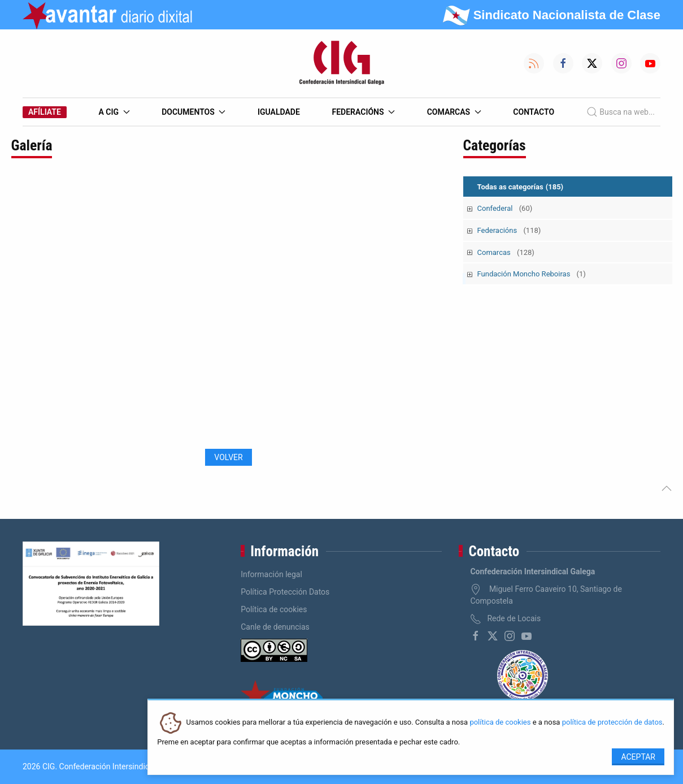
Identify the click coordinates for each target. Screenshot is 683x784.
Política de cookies (274, 609)
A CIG (114, 112)
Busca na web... (621, 112)
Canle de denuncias (275, 627)
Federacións (364, 112)
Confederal (505, 208)
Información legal (271, 574)
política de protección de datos (612, 723)
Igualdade (279, 112)
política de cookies (500, 723)
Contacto (534, 112)
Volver (228, 457)
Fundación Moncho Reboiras (532, 274)
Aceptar (638, 757)
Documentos (193, 112)
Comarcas (454, 112)
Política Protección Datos (285, 592)
